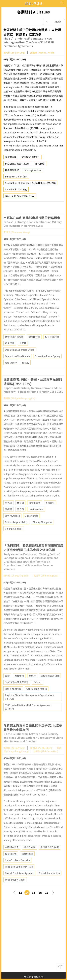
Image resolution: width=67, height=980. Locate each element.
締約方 (32, 683)
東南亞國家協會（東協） (18, 164)
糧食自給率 (30, 854)
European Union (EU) (16, 177)
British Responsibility (16, 529)
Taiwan (37, 689)
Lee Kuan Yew (36, 516)
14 (27, 893)
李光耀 (8, 510)
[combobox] (54, 22)
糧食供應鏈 (27, 861)
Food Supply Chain (15, 886)
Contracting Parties (37, 695)
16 (40, 893)
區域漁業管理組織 (50, 683)
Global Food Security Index (19, 880)
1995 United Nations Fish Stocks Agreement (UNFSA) (28, 714)
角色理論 (10, 350)
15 (34, 893)
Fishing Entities (13, 695)
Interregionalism (33, 171)
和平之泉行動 (52, 344)
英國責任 (50, 510)
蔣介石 (20, 516)
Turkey (25, 369)
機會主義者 (35, 510)
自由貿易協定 (12, 171)
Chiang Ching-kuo (42, 529)
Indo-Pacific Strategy (16, 190)
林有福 (20, 510)
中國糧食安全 (12, 854)
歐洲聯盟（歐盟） (31, 158)
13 (20, 893)
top (61, 967)
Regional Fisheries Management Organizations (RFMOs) (30, 704)
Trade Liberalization (49, 880)
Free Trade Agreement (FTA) (20, 197)
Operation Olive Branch (17, 363)
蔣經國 (8, 516)
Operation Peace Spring (47, 363)
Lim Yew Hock (12, 523)
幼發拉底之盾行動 (14, 344)
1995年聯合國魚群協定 (17, 689)
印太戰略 (40, 164)
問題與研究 (34, 4)
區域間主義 (11, 158)
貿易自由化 (11, 861)
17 (47, 893)
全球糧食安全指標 (49, 854)
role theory (11, 369)
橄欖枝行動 (34, 344)
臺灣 (7, 683)
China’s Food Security (17, 867)
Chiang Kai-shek (14, 535)
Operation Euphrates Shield (20, 357)
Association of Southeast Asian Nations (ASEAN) (30, 184)
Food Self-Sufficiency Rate (19, 874)
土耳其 (23, 350)
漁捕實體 (19, 683)
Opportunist (31, 523)
